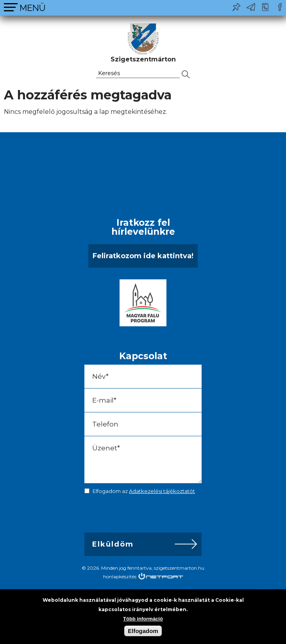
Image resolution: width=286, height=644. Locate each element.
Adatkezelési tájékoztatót (162, 491)
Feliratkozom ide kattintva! (143, 256)
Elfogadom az (144, 491)
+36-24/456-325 (265, 7)
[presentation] (139, 515)
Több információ (143, 619)
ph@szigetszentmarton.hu (251, 7)
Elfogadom (143, 631)
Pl (236, 7)
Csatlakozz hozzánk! (280, 7)
